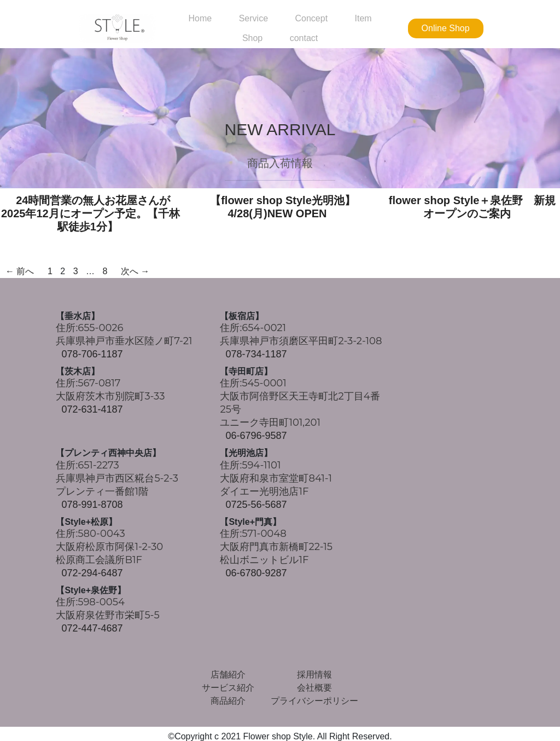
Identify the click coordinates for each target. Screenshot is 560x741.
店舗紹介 (228, 675)
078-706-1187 (92, 354)
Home (200, 19)
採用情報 (314, 675)
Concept (311, 19)
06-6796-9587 (256, 436)
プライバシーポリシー (314, 701)
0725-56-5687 (256, 505)
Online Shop (446, 28)
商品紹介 (228, 701)
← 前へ (20, 271)
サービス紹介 (228, 688)
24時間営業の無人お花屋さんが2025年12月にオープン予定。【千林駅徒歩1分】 (91, 213)
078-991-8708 (92, 505)
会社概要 (314, 688)
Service (253, 19)
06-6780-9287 (256, 573)
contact (304, 38)
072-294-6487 (92, 573)
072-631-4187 (92, 409)
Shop (252, 38)
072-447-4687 (92, 628)
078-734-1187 (256, 354)
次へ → (135, 271)
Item (363, 19)
